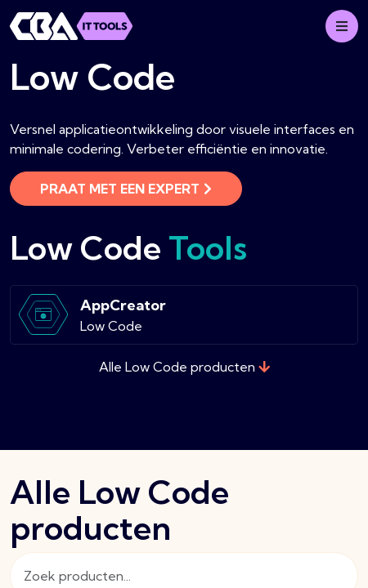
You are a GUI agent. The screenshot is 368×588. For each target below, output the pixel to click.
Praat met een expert (126, 189)
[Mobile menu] (342, 26)
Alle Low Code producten (184, 367)
